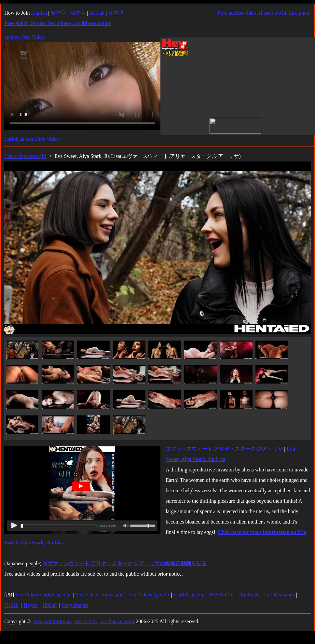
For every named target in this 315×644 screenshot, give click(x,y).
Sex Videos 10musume (100, 595)
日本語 (116, 13)
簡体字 (78, 13)
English (39, 13)
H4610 (11, 605)
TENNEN (248, 595)
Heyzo (31, 605)
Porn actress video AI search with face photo (264, 13)
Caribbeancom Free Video (32, 139)
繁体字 (59, 13)
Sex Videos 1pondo (149, 595)
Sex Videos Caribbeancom (43, 595)
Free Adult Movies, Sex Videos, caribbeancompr (84, 621)
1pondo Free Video (24, 37)
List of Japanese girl (25, 156)
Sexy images (75, 605)
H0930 (50, 605)
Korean (97, 13)
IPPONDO (221, 595)
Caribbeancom (189, 595)
